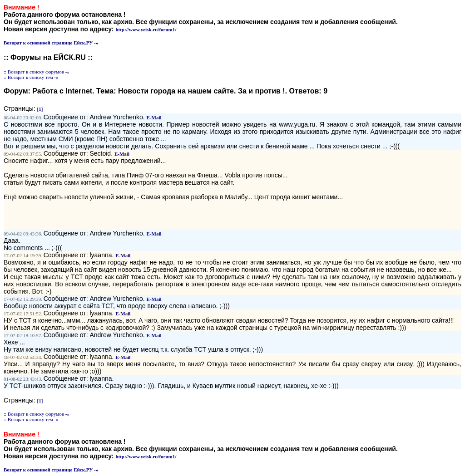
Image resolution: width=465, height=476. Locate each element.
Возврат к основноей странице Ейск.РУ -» (51, 43)
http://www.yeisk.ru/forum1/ (146, 29)
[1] (40, 109)
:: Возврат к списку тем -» (31, 77)
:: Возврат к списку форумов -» (37, 72)
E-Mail (154, 118)
